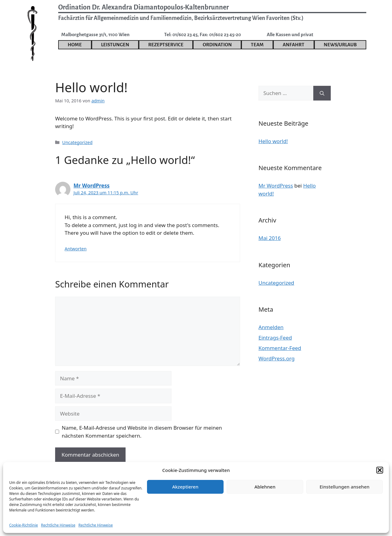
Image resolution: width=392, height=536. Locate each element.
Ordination (217, 45)
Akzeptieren (185, 487)
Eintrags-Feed (275, 338)
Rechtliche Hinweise (58, 525)
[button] (380, 470)
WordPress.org (277, 358)
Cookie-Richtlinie (24, 525)
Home (75, 45)
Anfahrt (294, 45)
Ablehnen (265, 487)
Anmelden (271, 327)
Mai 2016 (270, 238)
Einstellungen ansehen (345, 487)
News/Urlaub (340, 45)
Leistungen (115, 45)
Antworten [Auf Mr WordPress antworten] (76, 249)
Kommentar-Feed (280, 348)
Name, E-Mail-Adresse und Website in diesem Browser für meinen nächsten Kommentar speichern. (142, 432)
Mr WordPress (92, 186)
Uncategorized (77, 142)
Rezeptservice (166, 45)
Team (257, 45)
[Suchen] (322, 93)
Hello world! (273, 141)
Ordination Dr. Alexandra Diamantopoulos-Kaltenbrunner (143, 7)
